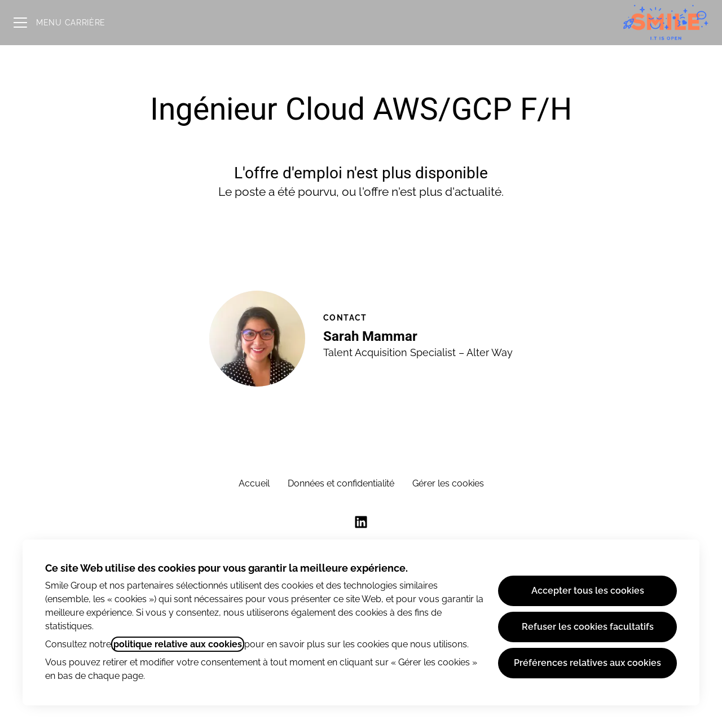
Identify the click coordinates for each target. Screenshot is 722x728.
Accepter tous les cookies (588, 591)
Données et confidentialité (341, 483)
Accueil (254, 483)
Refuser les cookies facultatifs (588, 627)
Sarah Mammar (370, 336)
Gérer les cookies (448, 483)
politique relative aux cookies (178, 644)
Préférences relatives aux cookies (587, 663)
